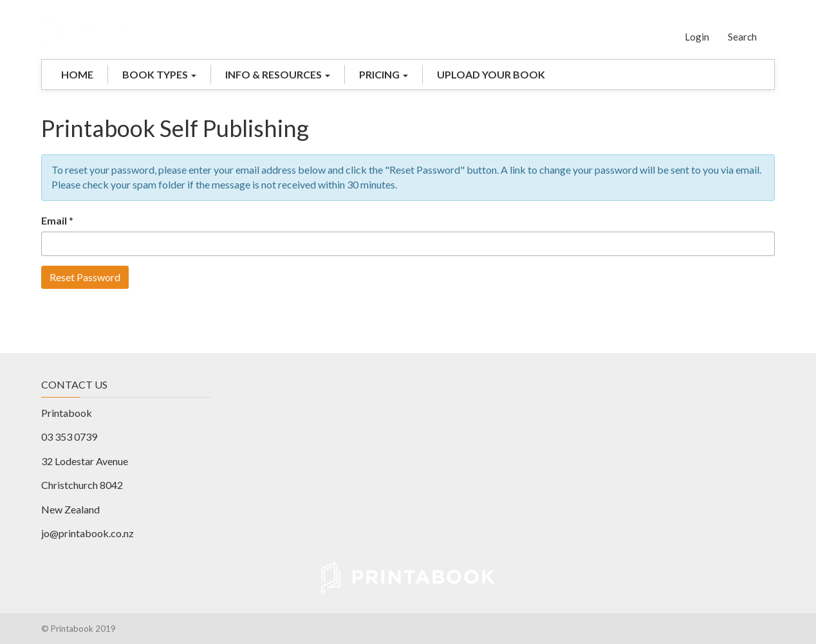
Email (54, 220)
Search (742, 37)
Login (697, 37)
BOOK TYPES (159, 74)
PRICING (384, 74)
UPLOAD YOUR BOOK (491, 74)
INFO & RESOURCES (278, 74)
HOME (77, 74)
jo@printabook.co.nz (88, 533)
